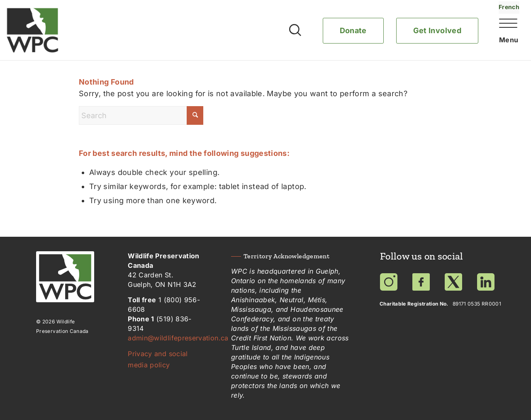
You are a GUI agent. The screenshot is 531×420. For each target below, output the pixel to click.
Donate (353, 30)
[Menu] (506, 41)
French (509, 7)
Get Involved (437, 30)
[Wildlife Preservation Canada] (33, 30)
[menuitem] (501, 39)
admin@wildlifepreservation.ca (178, 338)
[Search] (141, 115)
